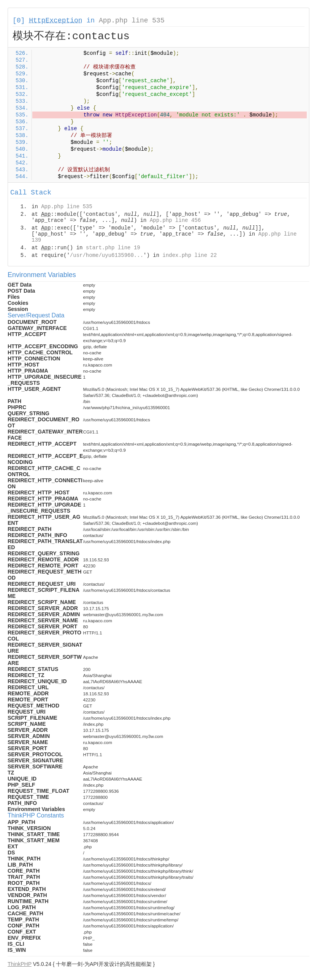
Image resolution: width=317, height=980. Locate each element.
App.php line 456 (175, 220)
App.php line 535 (132, 21)
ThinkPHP (20, 964)
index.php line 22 (189, 255)
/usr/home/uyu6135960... (107, 255)
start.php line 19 (113, 248)
